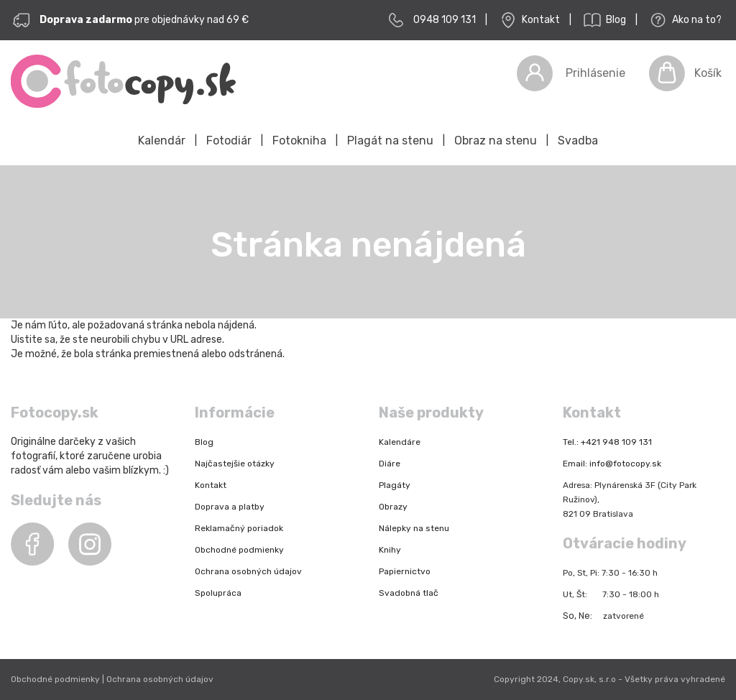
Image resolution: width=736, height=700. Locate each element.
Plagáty (395, 485)
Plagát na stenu (390, 141)
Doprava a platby (230, 507)
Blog (603, 20)
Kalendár (162, 141)
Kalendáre (400, 442)
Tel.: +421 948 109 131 (607, 442)
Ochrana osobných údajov (248, 571)
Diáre (390, 464)
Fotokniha (299, 141)
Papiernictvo (405, 571)
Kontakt (528, 20)
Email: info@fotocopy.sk (612, 464)
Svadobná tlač (409, 593)
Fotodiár (229, 141)
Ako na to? (684, 20)
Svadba (578, 141)
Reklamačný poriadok (239, 528)
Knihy (390, 550)
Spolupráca (218, 593)
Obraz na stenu (496, 141)
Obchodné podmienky (239, 550)
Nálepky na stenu (414, 528)
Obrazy (393, 507)
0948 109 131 (445, 20)
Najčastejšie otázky (235, 464)
